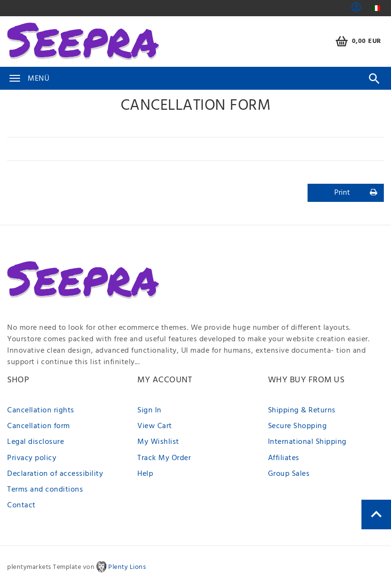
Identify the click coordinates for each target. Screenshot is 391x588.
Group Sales (289, 474)
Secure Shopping (298, 426)
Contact (21, 505)
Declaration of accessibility (55, 474)
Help (145, 474)
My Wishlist (158, 442)
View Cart (155, 426)
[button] (356, 10)
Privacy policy (32, 458)
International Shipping (307, 442)
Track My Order (164, 458)
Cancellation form (39, 426)
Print (356, 193)
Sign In (149, 410)
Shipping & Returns (302, 410)
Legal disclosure (36, 442)
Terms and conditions (45, 490)
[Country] (376, 8)
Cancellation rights (41, 410)
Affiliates (284, 458)
